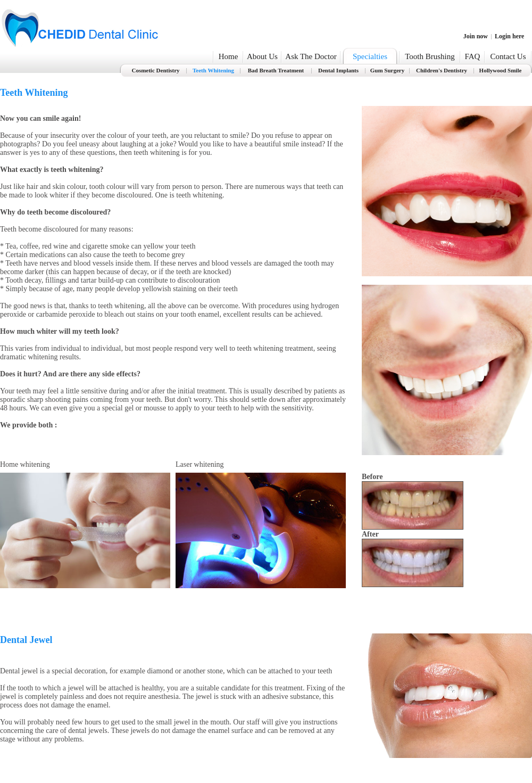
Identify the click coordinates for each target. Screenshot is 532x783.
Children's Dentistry (442, 70)
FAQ (473, 56)
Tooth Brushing (430, 56)
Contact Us (508, 56)
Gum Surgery (387, 70)
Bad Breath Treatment (276, 70)
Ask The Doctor (311, 56)
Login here (509, 36)
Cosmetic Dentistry (155, 70)
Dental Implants (338, 70)
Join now (476, 36)
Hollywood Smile (501, 70)
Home (228, 56)
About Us (262, 56)
